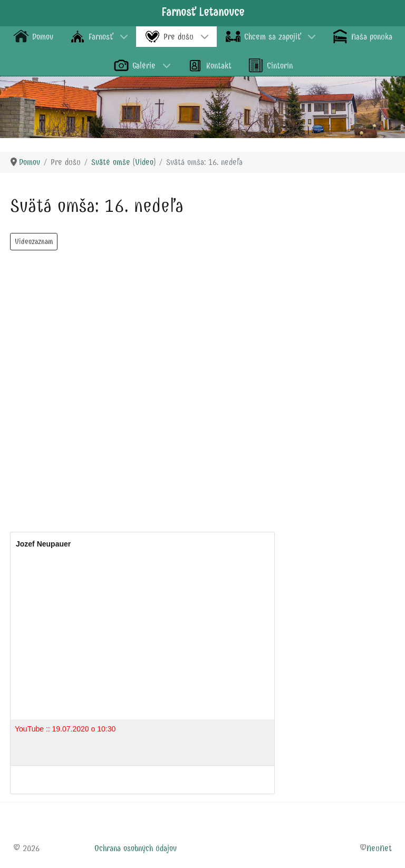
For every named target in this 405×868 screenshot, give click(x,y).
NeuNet (379, 848)
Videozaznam (34, 242)
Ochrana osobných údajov (136, 848)
